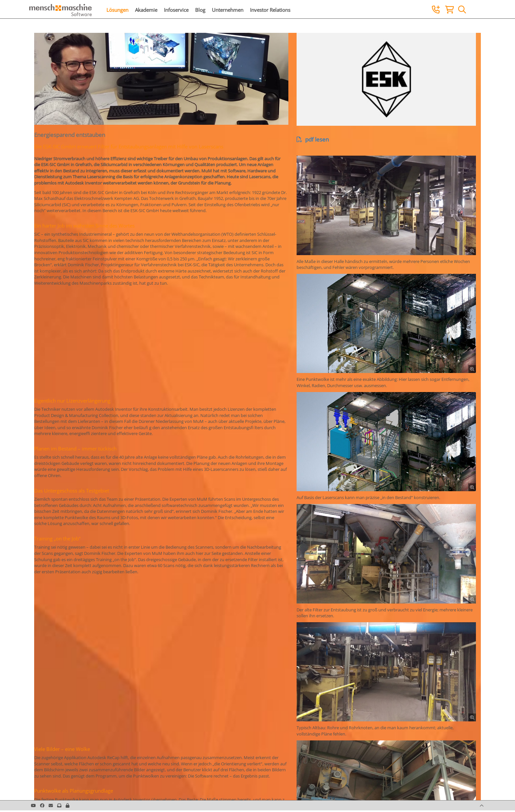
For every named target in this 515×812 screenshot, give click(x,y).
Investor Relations (270, 10)
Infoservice (176, 10)
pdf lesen (313, 139)
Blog (200, 10)
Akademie (146, 10)
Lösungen (117, 10)
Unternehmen (228, 10)
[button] (67, 805)
